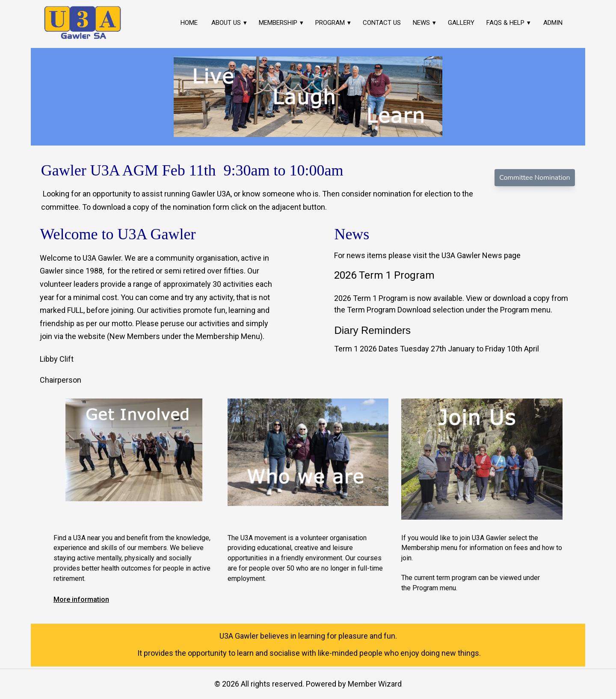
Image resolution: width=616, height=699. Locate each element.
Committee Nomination (535, 178)
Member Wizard (375, 684)
